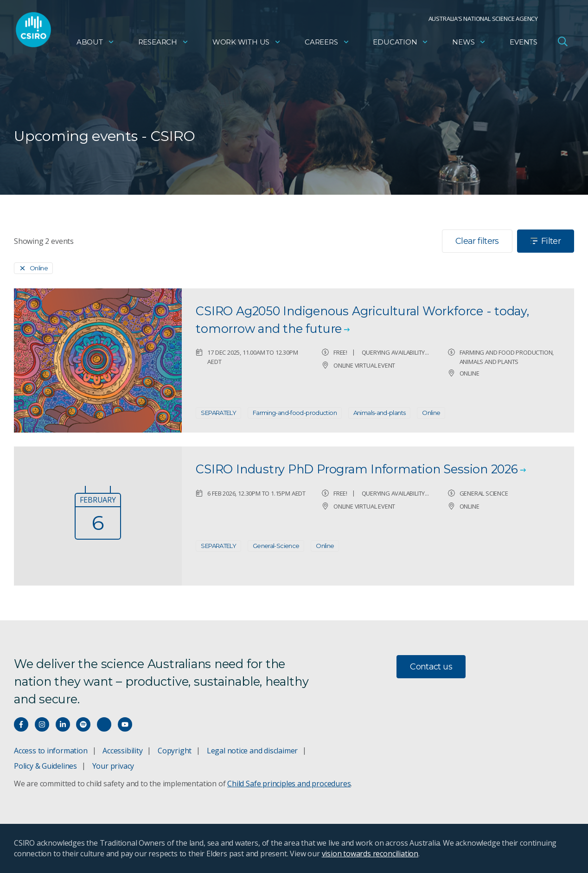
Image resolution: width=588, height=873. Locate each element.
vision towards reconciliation (370, 854)
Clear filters (477, 241)
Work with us (247, 44)
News (469, 44)
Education (401, 44)
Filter (546, 241)
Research (163, 44)
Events (524, 44)
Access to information (51, 751)
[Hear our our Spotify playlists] (83, 724)
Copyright (175, 751)
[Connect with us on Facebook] (21, 724)
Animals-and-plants (380, 413)
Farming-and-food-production (295, 413)
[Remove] (33, 268)
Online (431, 413)
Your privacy (113, 766)
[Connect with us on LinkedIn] (63, 724)
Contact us (431, 667)
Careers (327, 44)
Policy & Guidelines (45, 766)
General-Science (276, 546)
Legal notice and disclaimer (252, 751)
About (96, 44)
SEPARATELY (218, 413)
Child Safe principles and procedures (289, 784)
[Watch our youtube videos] (125, 724)
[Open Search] (562, 44)
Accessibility (122, 751)
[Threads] (104, 724)
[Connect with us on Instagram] (42, 724)
